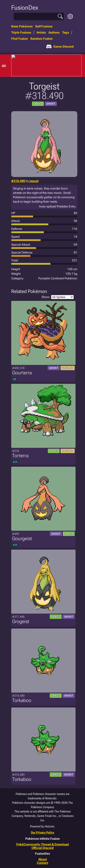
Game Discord (60, 46)
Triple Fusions (21, 32)
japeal (34, 181)
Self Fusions (44, 26)
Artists (41, 32)
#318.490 (18, 181)
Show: (58, 297)
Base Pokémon (22, 26)
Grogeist (21, 621)
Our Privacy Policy (42, 832)
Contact (42, 863)
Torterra (20, 456)
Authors (54, 32)
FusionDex (25, 8)
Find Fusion (19, 39)
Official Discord (43, 848)
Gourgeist (22, 538)
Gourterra (22, 373)
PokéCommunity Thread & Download (43, 844)
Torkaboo (22, 700)
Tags (66, 32)
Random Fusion (42, 39)
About (43, 859)
